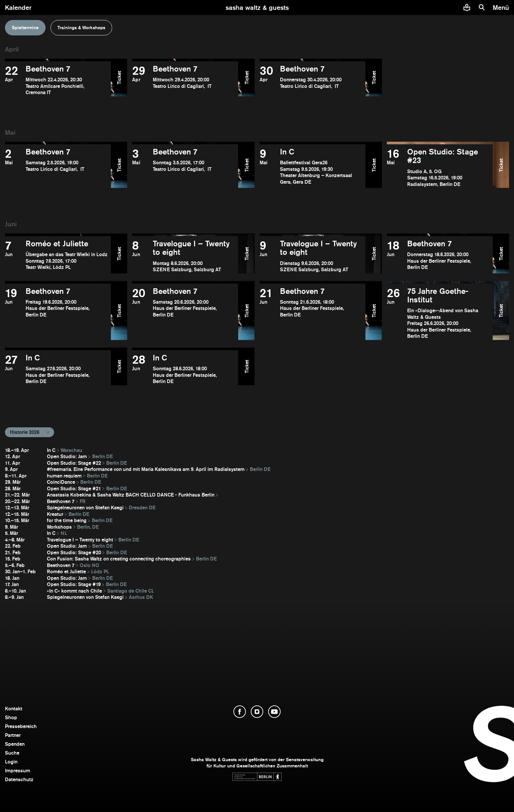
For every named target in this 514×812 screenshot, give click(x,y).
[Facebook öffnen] (240, 712)
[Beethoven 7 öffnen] (58, 80)
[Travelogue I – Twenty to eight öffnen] (185, 256)
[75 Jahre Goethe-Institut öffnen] (440, 313)
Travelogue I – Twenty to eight (80, 540)
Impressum (18, 771)
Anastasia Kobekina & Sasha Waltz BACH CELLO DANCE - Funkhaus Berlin (131, 495)
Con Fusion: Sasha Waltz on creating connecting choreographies (119, 559)
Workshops (59, 527)
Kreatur (55, 514)
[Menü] (502, 8)
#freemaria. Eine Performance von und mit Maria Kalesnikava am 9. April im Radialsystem (146, 469)
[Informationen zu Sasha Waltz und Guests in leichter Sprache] (467, 8)
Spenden (15, 744)
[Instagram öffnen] (257, 712)
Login (11, 762)
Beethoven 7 (61, 501)
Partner (13, 735)
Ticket (119, 78)
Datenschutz (19, 779)
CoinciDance (61, 482)
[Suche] (482, 8)
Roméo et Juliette (66, 571)
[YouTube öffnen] (274, 712)
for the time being (67, 520)
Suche (12, 753)
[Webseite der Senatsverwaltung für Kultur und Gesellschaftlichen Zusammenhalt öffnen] (257, 777)
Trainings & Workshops (81, 28)
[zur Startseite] (257, 8)
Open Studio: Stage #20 (74, 552)
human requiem (64, 476)
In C (51, 450)
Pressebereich (21, 726)
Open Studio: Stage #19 (74, 584)
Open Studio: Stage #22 (74, 463)
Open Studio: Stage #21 (74, 488)
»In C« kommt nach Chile (74, 591)
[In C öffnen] (313, 167)
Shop (11, 717)
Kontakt (14, 709)
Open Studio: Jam (67, 456)
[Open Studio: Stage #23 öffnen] (440, 167)
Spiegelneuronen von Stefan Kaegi (85, 508)
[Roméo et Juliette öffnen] (58, 256)
